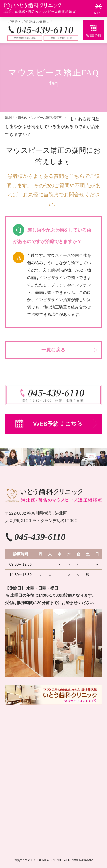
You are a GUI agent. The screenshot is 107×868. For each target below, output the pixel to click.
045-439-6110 (40, 537)
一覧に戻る (53, 350)
